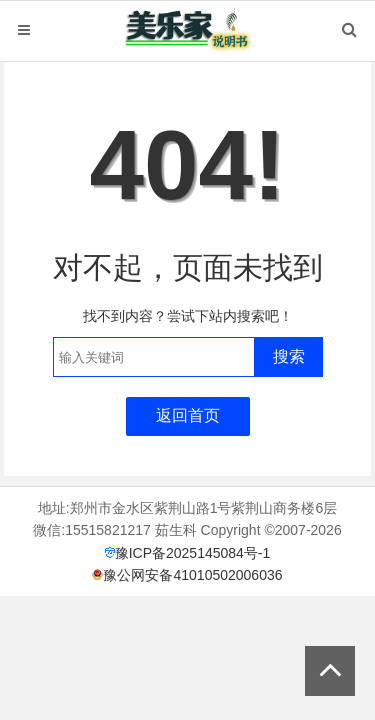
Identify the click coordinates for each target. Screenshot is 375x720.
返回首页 (188, 415)
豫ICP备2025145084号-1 (193, 553)
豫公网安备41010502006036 (192, 575)
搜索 (289, 356)
